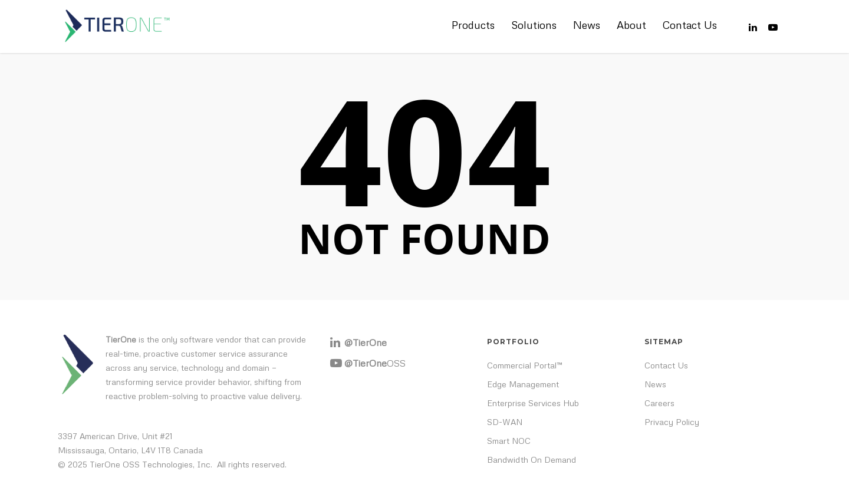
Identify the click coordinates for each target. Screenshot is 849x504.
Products (473, 25)
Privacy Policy (672, 422)
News (587, 25)
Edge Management (523, 384)
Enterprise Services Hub (533, 403)
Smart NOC (509, 441)
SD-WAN (505, 422)
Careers (659, 403)
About (631, 25)
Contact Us (690, 25)
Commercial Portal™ (525, 365)
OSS (375, 363)
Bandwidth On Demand (532, 459)
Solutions (534, 25)
